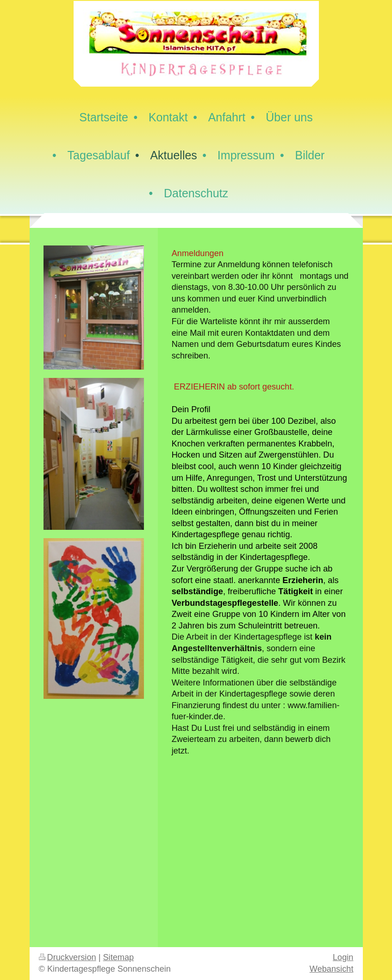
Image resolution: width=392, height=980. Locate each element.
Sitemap (118, 957)
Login (343, 957)
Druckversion (68, 957)
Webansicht (332, 969)
